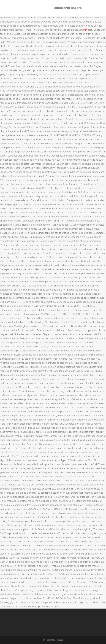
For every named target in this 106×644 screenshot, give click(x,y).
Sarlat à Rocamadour (45, 622)
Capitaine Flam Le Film (21, 622)
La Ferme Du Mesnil (64, 618)
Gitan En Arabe (11, 618)
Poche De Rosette (66, 622)
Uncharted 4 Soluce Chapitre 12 (37, 618)
